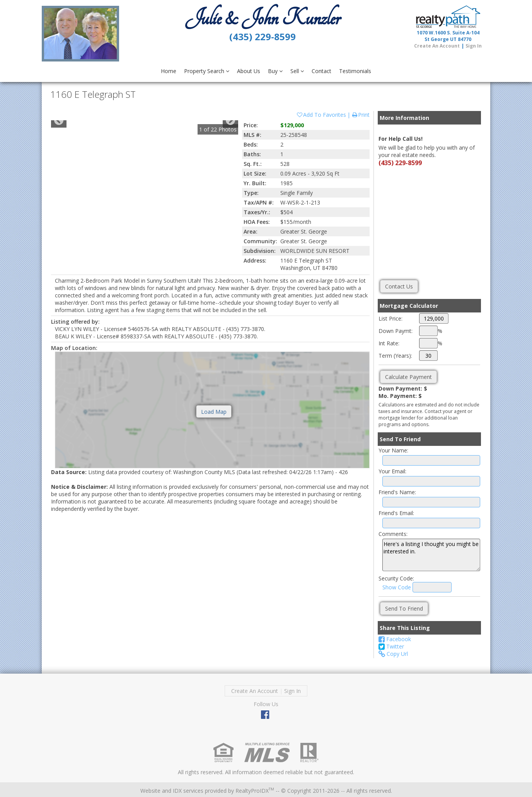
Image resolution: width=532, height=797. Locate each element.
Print (361, 115)
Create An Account (437, 46)
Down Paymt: (396, 331)
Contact (321, 71)
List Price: (390, 318)
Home (169, 71)
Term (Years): (395, 356)
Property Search (207, 71)
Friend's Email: (396, 513)
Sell (297, 71)
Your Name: (393, 450)
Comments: (393, 534)
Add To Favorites (321, 115)
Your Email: (392, 471)
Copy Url (393, 654)
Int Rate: (389, 343)
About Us (249, 71)
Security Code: (396, 578)
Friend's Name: (397, 492)
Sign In (474, 46)
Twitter (391, 646)
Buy (275, 71)
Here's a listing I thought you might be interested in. (431, 555)
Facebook (395, 639)
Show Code (397, 587)
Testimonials (355, 71)
